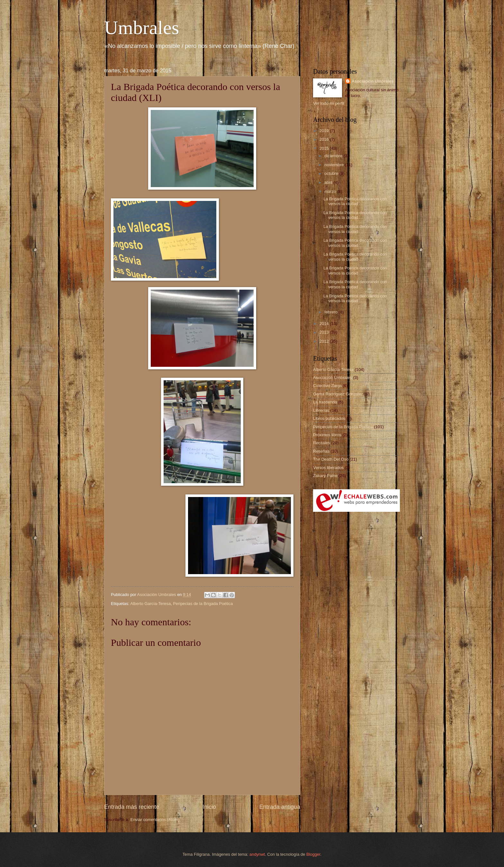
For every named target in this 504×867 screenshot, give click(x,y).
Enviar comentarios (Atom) (155, 820)
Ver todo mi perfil (329, 103)
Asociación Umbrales (373, 81)
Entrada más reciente (132, 807)
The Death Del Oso (331, 459)
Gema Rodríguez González (338, 394)
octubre (332, 173)
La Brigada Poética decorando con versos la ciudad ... (355, 201)
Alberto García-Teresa (150, 604)
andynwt (257, 854)
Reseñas (321, 451)
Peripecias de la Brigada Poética (203, 604)
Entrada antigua (280, 807)
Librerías (321, 410)
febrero (331, 312)
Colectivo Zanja (327, 386)
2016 (325, 139)
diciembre (334, 156)
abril (329, 182)
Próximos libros (327, 435)
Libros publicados (329, 418)
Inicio (209, 807)
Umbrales (142, 28)
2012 (325, 341)
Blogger (313, 854)
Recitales (322, 443)
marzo (331, 191)
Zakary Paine (325, 476)
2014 (325, 324)
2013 (325, 332)
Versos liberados (328, 468)
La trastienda (325, 402)
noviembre (335, 165)
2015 (325, 148)
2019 (325, 131)
